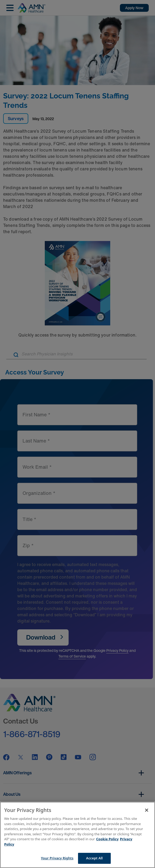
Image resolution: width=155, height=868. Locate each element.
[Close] (147, 810)
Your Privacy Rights (57, 858)
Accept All (95, 858)
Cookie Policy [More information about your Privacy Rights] (107, 839)
